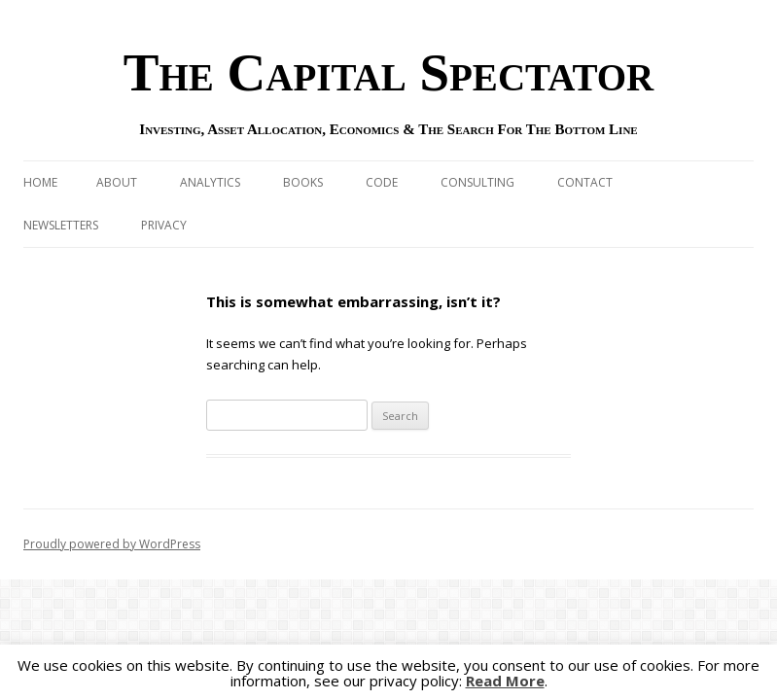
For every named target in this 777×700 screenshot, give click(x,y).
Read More (505, 681)
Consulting (477, 182)
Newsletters (61, 225)
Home (40, 182)
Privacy (164, 225)
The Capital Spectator (389, 72)
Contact (585, 182)
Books (303, 182)
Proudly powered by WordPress (112, 544)
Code (382, 182)
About (117, 182)
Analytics (210, 182)
